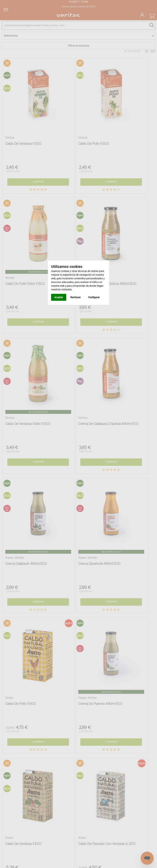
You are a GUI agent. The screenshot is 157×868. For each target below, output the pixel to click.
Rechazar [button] (75, 297)
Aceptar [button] (59, 297)
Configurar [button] (94, 297)
